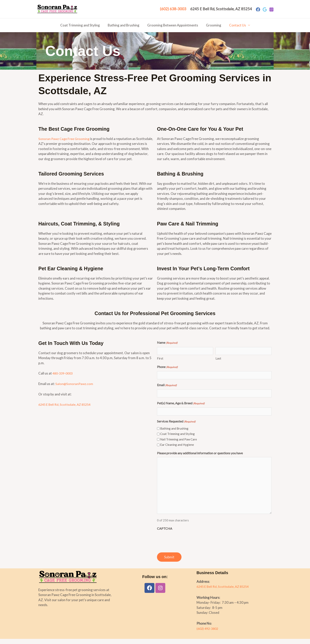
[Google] (265, 9)
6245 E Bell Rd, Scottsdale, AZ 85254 (66, 410)
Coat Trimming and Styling (82, 25)
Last (218, 363)
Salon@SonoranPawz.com (75, 389)
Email (167, 390)
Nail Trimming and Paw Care (179, 444)
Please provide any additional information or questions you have (200, 458)
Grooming (212, 25)
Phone (167, 372)
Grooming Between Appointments (173, 25)
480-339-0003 (63, 378)
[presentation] (187, 545)
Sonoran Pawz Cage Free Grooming (65, 139)
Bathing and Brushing (125, 25)
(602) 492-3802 (208, 633)
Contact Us (235, 25)
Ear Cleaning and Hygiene (177, 450)
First (160, 363)
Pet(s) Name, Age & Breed (181, 408)
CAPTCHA (165, 534)
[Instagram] (271, 9)
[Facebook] (258, 9)
